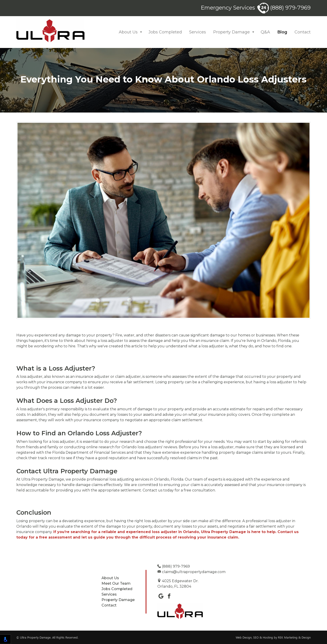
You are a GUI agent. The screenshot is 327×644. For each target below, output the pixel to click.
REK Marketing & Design (294, 637)
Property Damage (232, 32)
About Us (128, 32)
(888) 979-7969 (284, 8)
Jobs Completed (165, 32)
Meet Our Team (116, 583)
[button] (141, 32)
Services (198, 32)
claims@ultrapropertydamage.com (191, 572)
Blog (282, 32)
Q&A (265, 32)
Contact (303, 32)
